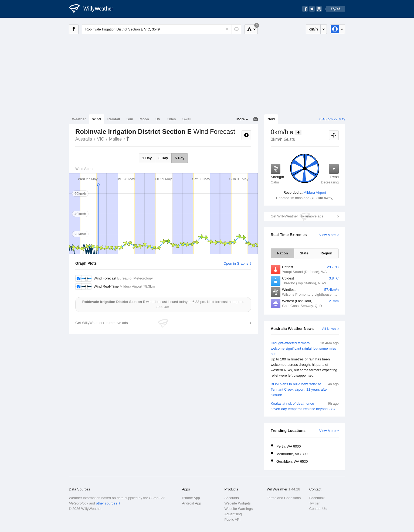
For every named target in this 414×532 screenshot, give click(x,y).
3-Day (163, 158)
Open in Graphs (236, 263)
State (304, 253)
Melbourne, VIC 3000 (293, 454)
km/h (313, 29)
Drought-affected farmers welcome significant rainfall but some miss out (305, 359)
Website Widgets (237, 503)
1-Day (147, 158)
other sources (106, 503)
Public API (232, 519)
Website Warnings (238, 509)
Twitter (314, 503)
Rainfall (114, 119)
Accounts (231, 498)
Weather (79, 119)
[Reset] (227, 29)
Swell (187, 119)
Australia (84, 139)
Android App (191, 503)
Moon (144, 119)
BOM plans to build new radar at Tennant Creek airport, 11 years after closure (305, 389)
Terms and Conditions (284, 498)
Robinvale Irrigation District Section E (128, 139)
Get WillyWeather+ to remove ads (297, 216)
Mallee (115, 139)
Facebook (317, 498)
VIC (101, 139)
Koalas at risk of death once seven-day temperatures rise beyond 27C (305, 406)
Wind (97, 119)
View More (328, 235)
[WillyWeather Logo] (94, 9)
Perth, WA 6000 (289, 446)
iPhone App (191, 498)
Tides (171, 119)
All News (329, 329)
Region (326, 253)
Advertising (233, 514)
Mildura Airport (315, 192)
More (241, 119)
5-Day (180, 158)
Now (271, 119)
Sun (130, 119)
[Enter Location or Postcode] (162, 29)
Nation (282, 253)
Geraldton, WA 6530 (292, 461)
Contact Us (318, 509)
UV (158, 119)
